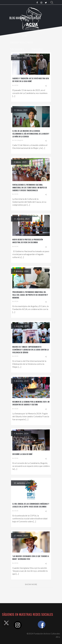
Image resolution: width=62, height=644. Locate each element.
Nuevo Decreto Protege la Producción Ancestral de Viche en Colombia (28, 241)
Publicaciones (17, 49)
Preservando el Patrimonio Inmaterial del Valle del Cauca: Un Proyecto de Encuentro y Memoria (30, 295)
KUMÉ (25, 36)
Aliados (14, 56)
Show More (31, 584)
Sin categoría (19, 140)
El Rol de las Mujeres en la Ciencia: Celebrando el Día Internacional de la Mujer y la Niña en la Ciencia (31, 134)
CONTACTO (15, 62)
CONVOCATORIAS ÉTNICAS (22, 42)
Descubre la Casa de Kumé (22, 454)
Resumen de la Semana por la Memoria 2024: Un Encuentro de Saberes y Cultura (31, 403)
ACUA (16, 85)
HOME (13, 36)
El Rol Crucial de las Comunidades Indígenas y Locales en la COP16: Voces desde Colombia (31, 505)
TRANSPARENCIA (31, 56)
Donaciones (37, 49)
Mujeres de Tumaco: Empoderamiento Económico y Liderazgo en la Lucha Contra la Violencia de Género (31, 350)
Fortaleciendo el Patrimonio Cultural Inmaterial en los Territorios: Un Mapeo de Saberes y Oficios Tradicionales (30, 188)
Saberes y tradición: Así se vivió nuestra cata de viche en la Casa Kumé (31, 80)
